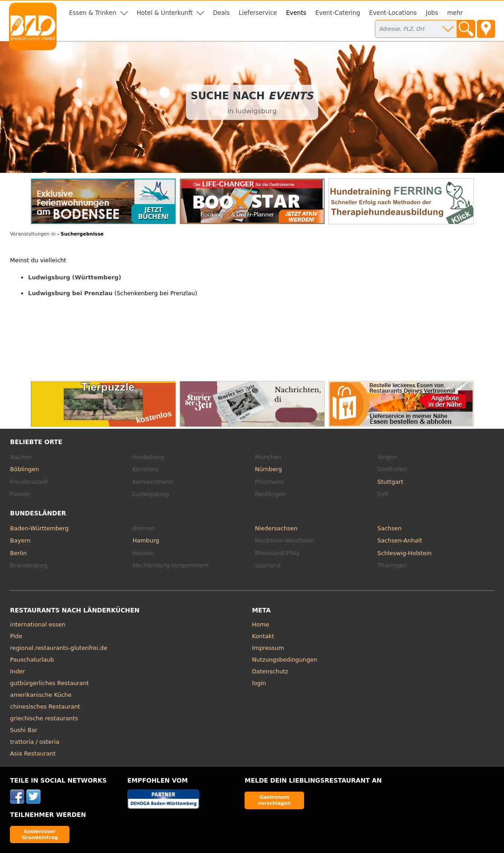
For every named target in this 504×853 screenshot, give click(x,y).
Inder (17, 671)
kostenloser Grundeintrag (40, 834)
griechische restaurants (44, 718)
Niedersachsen (276, 528)
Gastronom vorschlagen (275, 800)
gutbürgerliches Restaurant (49, 683)
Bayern (20, 540)
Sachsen (389, 528)
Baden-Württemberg (39, 528)
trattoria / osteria (35, 742)
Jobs (432, 13)
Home (261, 624)
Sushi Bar (23, 730)
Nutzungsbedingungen (285, 660)
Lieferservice (258, 13)
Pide (16, 636)
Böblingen (24, 469)
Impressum (268, 648)
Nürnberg (268, 469)
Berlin (18, 553)
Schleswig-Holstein (404, 553)
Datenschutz (270, 671)
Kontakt (263, 636)
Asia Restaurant (33, 753)
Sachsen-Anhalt (400, 540)
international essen (38, 624)
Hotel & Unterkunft (165, 13)
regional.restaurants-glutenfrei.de (58, 648)
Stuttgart (390, 482)
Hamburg (146, 540)
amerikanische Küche (41, 695)
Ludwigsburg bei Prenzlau (70, 293)
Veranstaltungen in (33, 234)
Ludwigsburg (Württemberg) (74, 277)
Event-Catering (338, 13)
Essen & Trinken (93, 13)
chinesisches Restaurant (45, 707)
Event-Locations (393, 13)
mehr (455, 13)
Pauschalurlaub (32, 660)
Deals (221, 13)
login (259, 683)
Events (296, 13)
